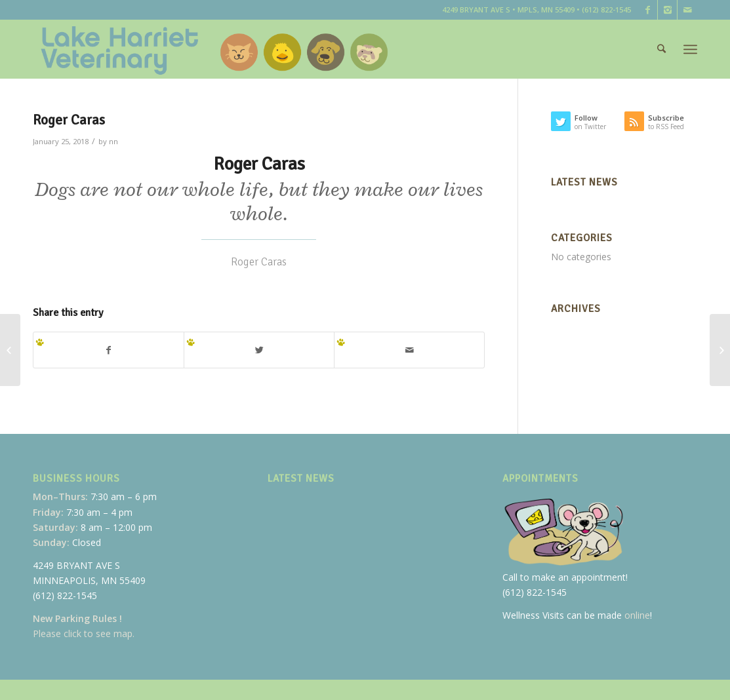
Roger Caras (69, 120)
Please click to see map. (84, 633)
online (637, 615)
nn (113, 141)
